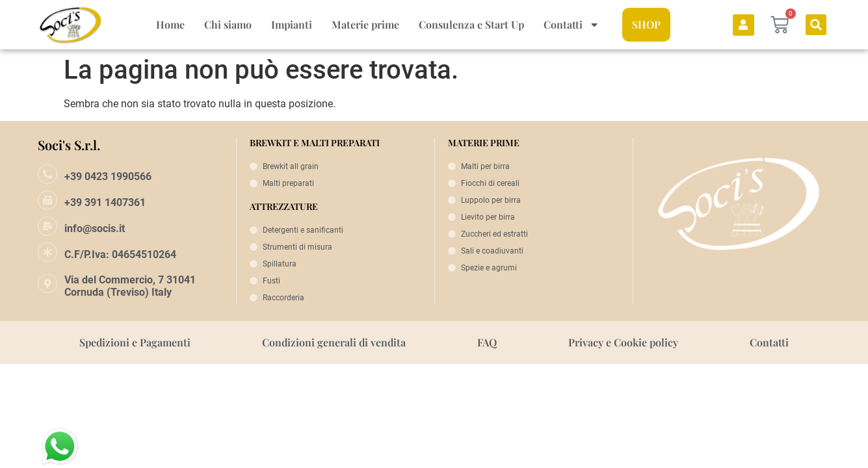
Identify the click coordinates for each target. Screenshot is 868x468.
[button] (816, 25)
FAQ (487, 342)
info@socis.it (95, 228)
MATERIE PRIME (484, 143)
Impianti (292, 24)
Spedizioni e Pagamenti (135, 342)
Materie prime (365, 24)
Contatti (572, 25)
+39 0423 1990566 (108, 176)
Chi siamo (228, 24)
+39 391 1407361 (105, 202)
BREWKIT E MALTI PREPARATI (315, 143)
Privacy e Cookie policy (623, 342)
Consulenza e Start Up (471, 24)
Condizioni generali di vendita (334, 342)
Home (170, 24)
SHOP (646, 24)
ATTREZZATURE (284, 206)
